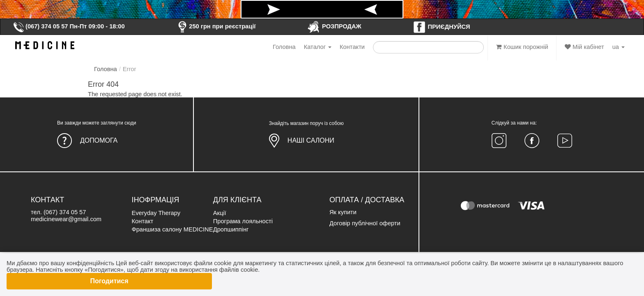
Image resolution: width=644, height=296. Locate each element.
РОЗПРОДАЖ (334, 26)
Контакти (352, 47)
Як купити (343, 212)
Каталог (318, 47)
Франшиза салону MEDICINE (172, 229)
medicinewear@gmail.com (66, 219)
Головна (284, 47)
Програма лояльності (243, 221)
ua (619, 47)
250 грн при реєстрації (216, 26)
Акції (220, 213)
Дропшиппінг (231, 229)
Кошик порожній (522, 47)
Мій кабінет (584, 47)
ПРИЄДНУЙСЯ (442, 27)
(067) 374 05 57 (40, 26)
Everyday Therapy (156, 213)
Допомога (99, 140)
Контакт (142, 221)
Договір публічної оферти (365, 223)
